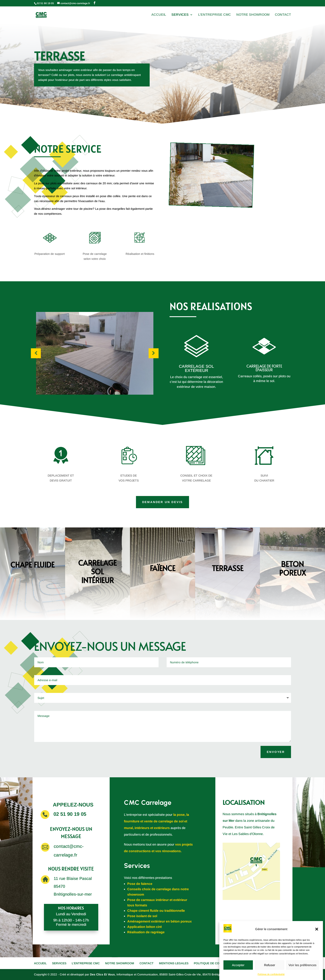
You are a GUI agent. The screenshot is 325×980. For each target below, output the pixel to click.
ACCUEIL (159, 15)
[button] (317, 929)
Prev (36, 353)
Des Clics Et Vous (102, 974)
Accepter (238, 965)
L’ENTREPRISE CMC (215, 15)
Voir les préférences (303, 965)
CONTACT (283, 15)
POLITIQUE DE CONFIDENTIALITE (217, 963)
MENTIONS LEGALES (174, 963)
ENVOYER (276, 752)
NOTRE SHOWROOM (253, 15)
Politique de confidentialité (271, 974)
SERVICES (180, 15)
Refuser (270, 965)
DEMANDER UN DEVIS (163, 502)
